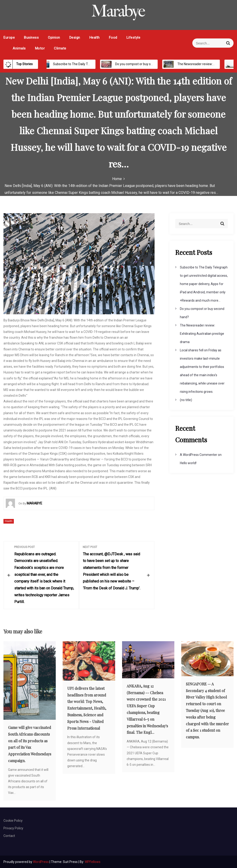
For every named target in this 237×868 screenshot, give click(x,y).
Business (31, 38)
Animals (19, 48)
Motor (40, 48)
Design (75, 38)
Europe (9, 38)
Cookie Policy (13, 820)
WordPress (41, 862)
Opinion (54, 38)
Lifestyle (133, 38)
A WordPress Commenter (199, 455)
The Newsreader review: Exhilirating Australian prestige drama (202, 334)
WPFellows (93, 862)
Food (113, 38)
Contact (9, 836)
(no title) (186, 400)
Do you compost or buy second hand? (139, 64)
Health (95, 38)
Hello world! (188, 463)
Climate (60, 48)
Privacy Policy (13, 828)
